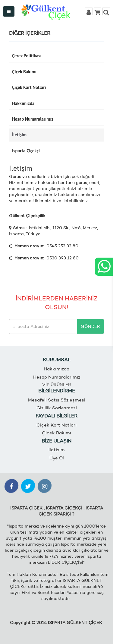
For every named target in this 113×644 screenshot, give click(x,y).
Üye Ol (57, 458)
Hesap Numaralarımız (33, 119)
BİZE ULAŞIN (56, 441)
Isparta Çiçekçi (26, 151)
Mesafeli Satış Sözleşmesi (57, 400)
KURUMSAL (57, 360)
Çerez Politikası (27, 56)
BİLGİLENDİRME (57, 391)
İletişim (19, 135)
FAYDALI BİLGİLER (56, 416)
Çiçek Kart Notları (29, 87)
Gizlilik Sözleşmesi (57, 408)
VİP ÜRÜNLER (57, 385)
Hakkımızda (23, 103)
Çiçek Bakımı (24, 72)
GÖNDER (90, 326)
